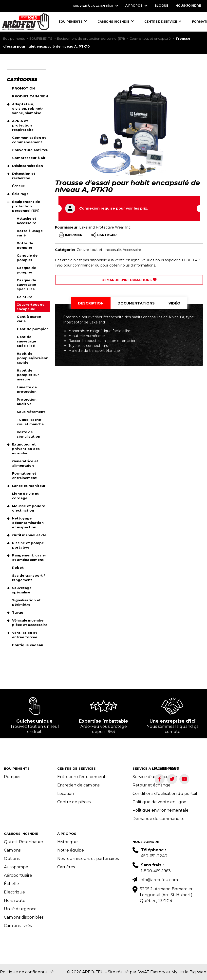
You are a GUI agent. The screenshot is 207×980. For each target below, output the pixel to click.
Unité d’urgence (20, 909)
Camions (12, 850)
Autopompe (16, 867)
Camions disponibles (24, 917)
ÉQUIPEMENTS (41, 39)
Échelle (11, 884)
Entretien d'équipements (82, 777)
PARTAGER (104, 235)
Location (66, 793)
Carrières (66, 867)
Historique (67, 842)
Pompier (12, 777)
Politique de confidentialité (27, 972)
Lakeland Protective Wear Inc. (105, 227)
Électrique (14, 892)
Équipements (14, 39)
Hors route (15, 900)
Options (12, 859)
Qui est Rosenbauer (24, 842)
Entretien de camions (78, 785)
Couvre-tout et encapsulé (150, 39)
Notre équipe (71, 850)
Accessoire (132, 250)
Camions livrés (18, 926)
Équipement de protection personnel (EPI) (91, 39)
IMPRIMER (71, 235)
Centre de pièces (74, 802)
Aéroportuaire (18, 875)
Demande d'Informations (129, 280)
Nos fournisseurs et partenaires (88, 859)
